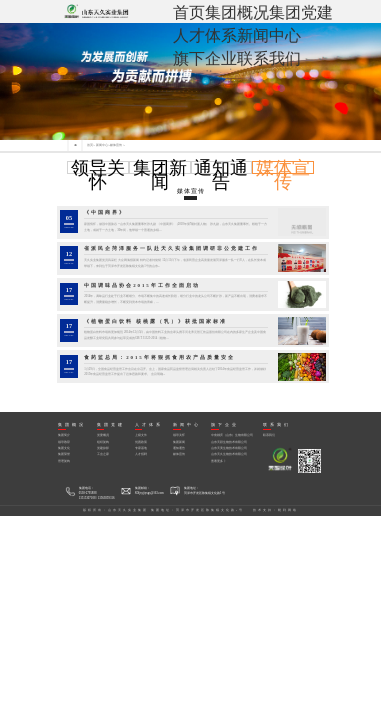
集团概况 (237, 12)
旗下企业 (205, 58)
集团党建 (301, 12)
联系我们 (269, 58)
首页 (189, 12)
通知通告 (221, 176)
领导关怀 (98, 176)
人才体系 (205, 35)
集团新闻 (160, 176)
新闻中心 (269, 35)
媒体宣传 (116, 145)
